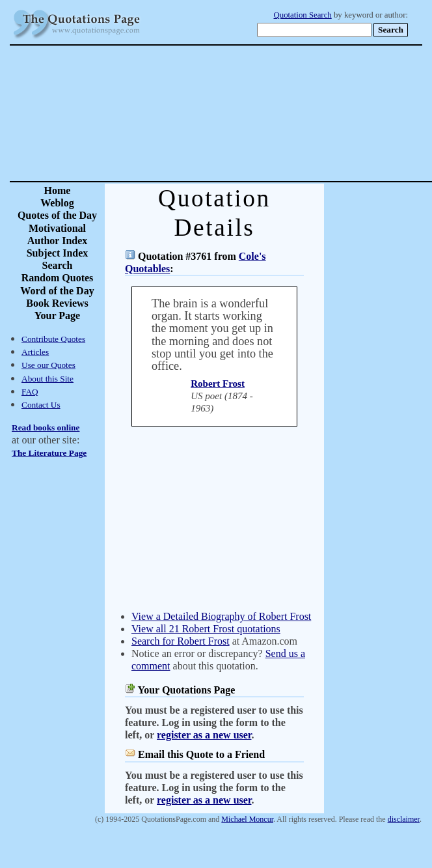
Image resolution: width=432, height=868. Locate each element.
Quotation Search (303, 15)
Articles (35, 352)
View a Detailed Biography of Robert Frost (221, 616)
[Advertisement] (262, 113)
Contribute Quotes (53, 339)
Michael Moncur (247, 819)
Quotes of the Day (57, 215)
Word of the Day (57, 291)
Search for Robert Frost (181, 641)
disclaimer (404, 819)
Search (58, 265)
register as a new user (204, 735)
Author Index (58, 241)
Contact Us (41, 405)
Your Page (57, 315)
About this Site (47, 379)
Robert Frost (218, 384)
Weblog (57, 203)
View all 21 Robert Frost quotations (206, 629)
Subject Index (58, 253)
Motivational (57, 228)
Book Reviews (57, 303)
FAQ (30, 392)
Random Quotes (58, 278)
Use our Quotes (48, 365)
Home (58, 190)
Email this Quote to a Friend (201, 754)
